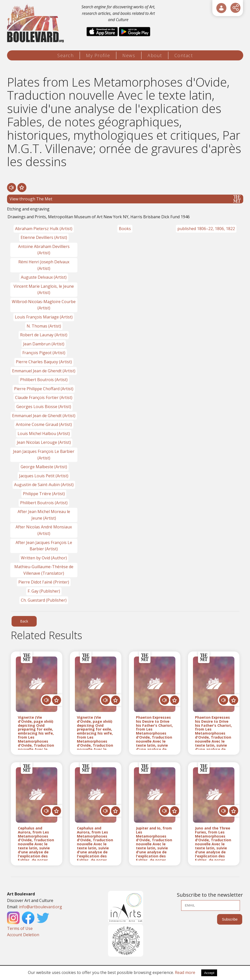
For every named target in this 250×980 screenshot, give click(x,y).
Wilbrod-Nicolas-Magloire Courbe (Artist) (44, 305)
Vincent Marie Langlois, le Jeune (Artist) (44, 289)
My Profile (98, 55)
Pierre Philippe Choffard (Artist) (44, 389)
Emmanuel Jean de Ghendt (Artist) (44, 371)
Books (125, 229)
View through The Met (125, 199)
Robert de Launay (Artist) (44, 335)
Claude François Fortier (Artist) (44, 397)
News (129, 55)
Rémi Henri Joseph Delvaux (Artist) (44, 265)
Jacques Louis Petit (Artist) (44, 476)
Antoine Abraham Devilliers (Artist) (44, 250)
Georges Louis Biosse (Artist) (44, 407)
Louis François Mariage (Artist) (44, 317)
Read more (185, 972)
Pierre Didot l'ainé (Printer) (44, 582)
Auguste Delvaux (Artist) (44, 277)
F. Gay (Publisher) (44, 591)
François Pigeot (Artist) (44, 353)
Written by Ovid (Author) (44, 558)
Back (24, 621)
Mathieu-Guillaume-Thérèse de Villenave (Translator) (44, 570)
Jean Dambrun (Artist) (44, 344)
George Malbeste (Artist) (44, 467)
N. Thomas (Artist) (44, 326)
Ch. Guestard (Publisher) (44, 600)
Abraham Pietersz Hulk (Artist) (44, 229)
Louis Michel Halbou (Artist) (44, 433)
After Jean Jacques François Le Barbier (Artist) (44, 546)
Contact (184, 55)
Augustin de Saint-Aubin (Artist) (44, 485)
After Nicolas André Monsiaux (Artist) (44, 530)
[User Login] (221, 8)
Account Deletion (23, 935)
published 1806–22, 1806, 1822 (206, 229)
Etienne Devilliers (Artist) (44, 237)
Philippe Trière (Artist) (44, 494)
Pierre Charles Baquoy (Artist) (44, 362)
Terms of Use (20, 928)
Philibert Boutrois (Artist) (44, 380)
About (155, 55)
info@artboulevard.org (40, 907)
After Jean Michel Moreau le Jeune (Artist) (44, 515)
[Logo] (36, 23)
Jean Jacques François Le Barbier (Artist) (44, 455)
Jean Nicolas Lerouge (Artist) (44, 442)
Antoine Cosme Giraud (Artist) (44, 424)
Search (65, 55)
